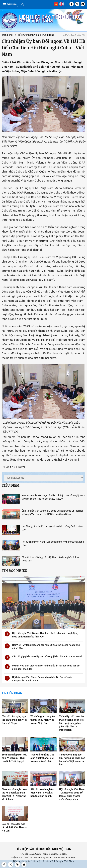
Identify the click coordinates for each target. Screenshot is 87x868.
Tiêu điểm (10, 485)
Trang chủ (7, 35)
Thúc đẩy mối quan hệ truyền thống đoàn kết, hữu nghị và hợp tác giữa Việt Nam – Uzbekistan (72, 723)
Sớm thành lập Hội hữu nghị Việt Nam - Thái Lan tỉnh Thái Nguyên (14, 758)
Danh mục (10, 4)
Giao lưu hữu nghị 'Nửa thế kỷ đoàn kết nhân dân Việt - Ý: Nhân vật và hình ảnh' (14, 794)
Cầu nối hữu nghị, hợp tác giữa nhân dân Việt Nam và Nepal (14, 720)
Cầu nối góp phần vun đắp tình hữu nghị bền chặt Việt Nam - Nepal (47, 656)
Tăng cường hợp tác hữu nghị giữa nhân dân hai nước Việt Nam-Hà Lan (72, 760)
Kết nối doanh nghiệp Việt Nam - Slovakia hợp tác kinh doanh (42, 793)
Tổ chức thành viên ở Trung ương (36, 35)
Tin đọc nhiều (14, 571)
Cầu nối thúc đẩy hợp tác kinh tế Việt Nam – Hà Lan (14, 827)
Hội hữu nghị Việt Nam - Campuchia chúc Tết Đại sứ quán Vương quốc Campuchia (72, 794)
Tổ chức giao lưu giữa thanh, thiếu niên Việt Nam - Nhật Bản (43, 720)
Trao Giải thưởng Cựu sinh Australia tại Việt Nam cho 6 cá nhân (42, 758)
